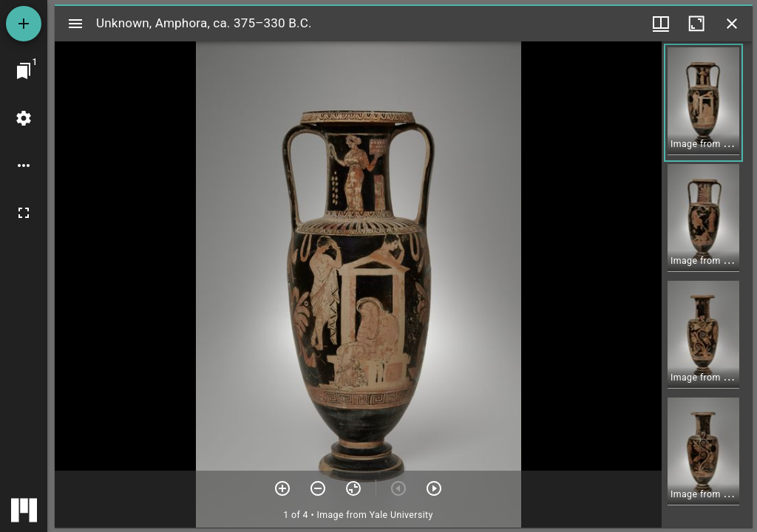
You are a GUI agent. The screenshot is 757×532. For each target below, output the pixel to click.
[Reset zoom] (353, 488)
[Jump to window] (24, 71)
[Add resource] (24, 24)
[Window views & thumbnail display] (661, 24)
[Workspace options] (24, 166)
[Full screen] (24, 213)
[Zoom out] (318, 488)
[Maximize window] (696, 24)
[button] (703, 103)
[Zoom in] (282, 488)
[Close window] (732, 24)
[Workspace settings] (24, 118)
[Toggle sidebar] (75, 24)
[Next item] (434, 488)
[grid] (707, 284)
